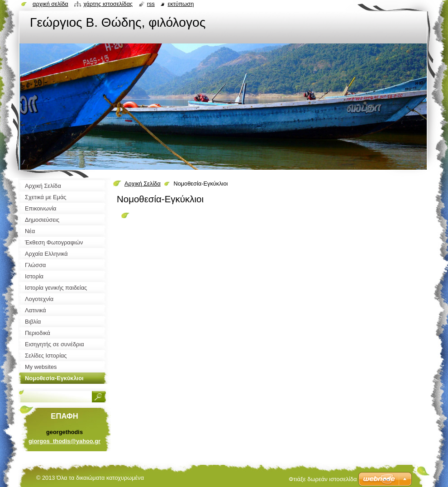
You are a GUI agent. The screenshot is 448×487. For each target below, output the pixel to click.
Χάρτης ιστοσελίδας (108, 4)
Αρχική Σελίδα (143, 184)
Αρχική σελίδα (50, 4)
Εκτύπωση (181, 4)
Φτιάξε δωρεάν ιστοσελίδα (323, 479)
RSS (151, 4)
